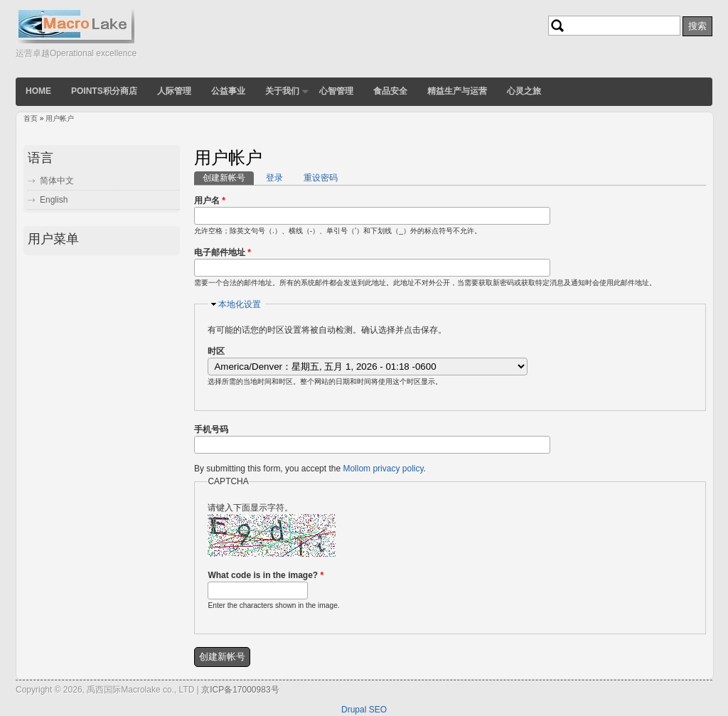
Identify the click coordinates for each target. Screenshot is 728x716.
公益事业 (228, 91)
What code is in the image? (266, 575)
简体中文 (57, 181)
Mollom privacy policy (383, 469)
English (54, 200)
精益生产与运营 (457, 91)
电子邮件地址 (223, 252)
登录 (274, 178)
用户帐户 (60, 118)
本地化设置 (240, 304)
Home (38, 91)
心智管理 (336, 91)
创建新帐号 (228, 177)
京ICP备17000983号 (240, 690)
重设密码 (321, 178)
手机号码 (211, 429)
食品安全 (390, 91)
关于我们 (282, 91)
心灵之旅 (524, 91)
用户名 (210, 201)
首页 (31, 118)
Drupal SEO (364, 710)
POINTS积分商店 (104, 91)
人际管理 (174, 91)
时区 (216, 351)
